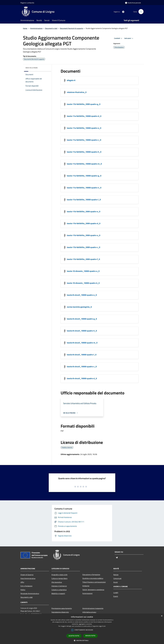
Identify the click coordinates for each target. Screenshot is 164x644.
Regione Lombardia (27, 3)
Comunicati (117, 578)
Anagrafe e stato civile (59, 575)
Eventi (116, 596)
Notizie (116, 575)
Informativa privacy (89, 612)
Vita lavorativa (57, 582)
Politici (23, 590)
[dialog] (82, 629)
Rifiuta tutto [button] (90, 636)
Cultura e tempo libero (59, 578)
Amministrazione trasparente (93, 608)
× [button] (162, 616)
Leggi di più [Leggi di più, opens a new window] (102, 626)
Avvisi (116, 582)
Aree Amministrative (28, 578)
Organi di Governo (27, 575)
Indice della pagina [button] (32, 68)
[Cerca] (141, 12)
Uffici (22, 582)
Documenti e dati (51, 28)
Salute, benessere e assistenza (93, 590)
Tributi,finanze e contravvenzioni (94, 582)
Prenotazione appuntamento (62, 608)
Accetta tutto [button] (74, 636)
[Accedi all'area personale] (133, 3)
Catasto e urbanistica (59, 590)
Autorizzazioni (87, 593)
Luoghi (116, 593)
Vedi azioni (129, 38)
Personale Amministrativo (30, 593)
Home (25, 28)
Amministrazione (36, 28)
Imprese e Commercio (59, 586)
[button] (82, 640)
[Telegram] (122, 12)
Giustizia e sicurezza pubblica (93, 578)
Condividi (118, 38)
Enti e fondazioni (26, 586)
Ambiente (86, 586)
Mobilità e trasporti (58, 593)
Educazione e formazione (91, 575)
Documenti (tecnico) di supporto (71, 28)
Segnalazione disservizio (60, 612)
